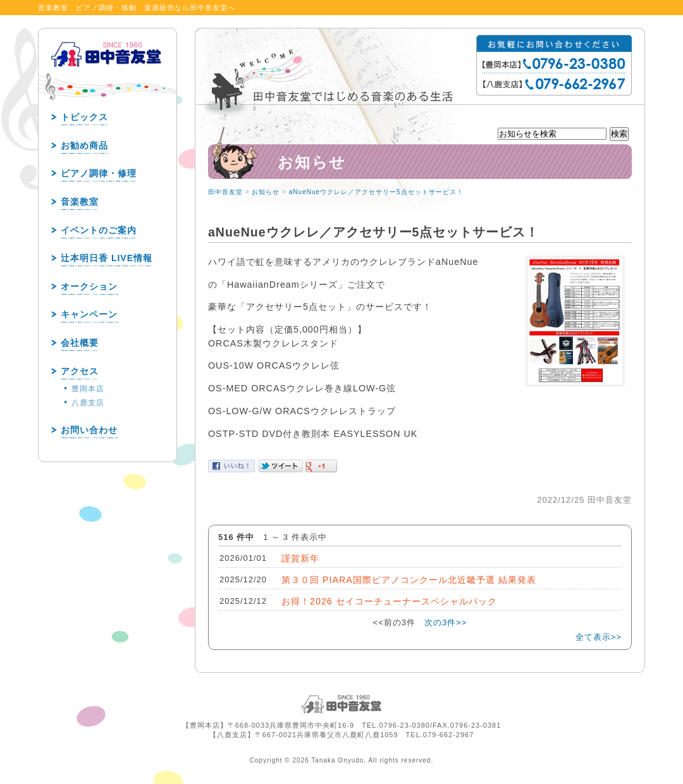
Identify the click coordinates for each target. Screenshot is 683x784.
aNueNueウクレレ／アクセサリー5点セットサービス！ (376, 192)
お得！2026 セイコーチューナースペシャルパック (389, 601)
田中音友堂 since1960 (107, 75)
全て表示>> (599, 637)
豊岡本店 (88, 389)
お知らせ (266, 192)
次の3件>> (446, 622)
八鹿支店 (88, 403)
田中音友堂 (225, 192)
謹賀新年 (300, 558)
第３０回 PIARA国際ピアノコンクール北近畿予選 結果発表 (409, 580)
